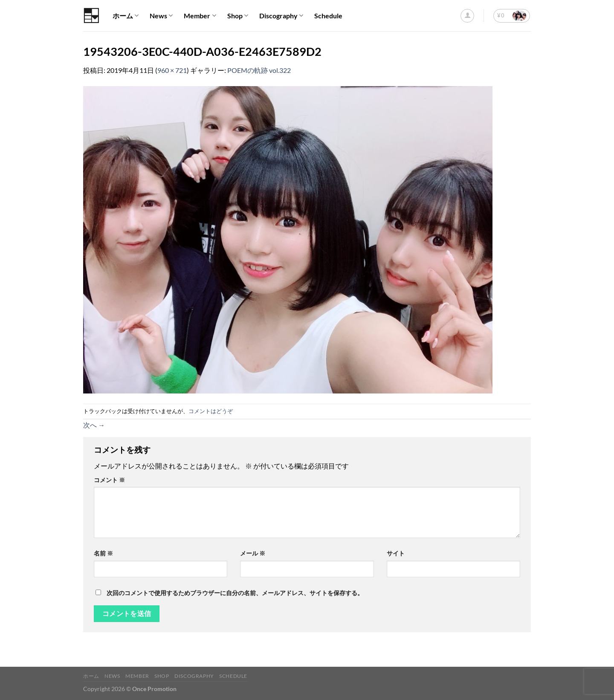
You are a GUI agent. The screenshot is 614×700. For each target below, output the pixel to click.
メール (253, 553)
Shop (238, 16)
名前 (103, 553)
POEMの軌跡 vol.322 (259, 70)
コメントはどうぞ (211, 411)
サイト (396, 553)
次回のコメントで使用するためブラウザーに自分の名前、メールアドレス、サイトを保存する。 (235, 593)
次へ (94, 425)
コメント (109, 480)
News (161, 16)
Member (200, 16)
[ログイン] (467, 16)
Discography (281, 16)
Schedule (328, 16)
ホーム (126, 16)
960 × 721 (172, 70)
